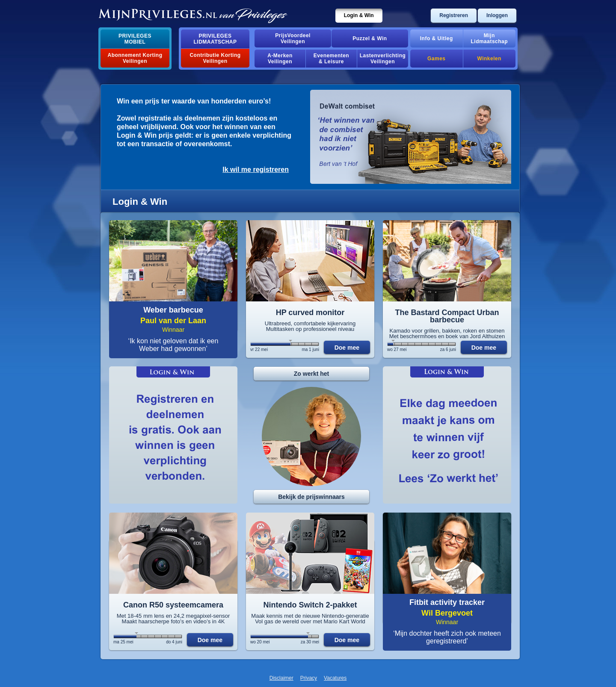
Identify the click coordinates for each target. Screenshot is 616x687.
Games (436, 59)
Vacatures (335, 678)
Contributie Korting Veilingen (215, 58)
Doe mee (347, 348)
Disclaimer (281, 678)
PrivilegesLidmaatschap (215, 39)
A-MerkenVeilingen (280, 59)
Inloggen (497, 15)
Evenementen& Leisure (331, 59)
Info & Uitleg (437, 38)
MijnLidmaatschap (489, 38)
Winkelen (489, 59)
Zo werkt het (311, 374)
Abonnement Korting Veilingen (135, 58)
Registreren (454, 15)
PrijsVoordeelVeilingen (293, 38)
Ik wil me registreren (256, 170)
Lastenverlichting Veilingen (383, 59)
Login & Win (359, 15)
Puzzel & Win (370, 38)
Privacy (309, 678)
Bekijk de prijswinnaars (311, 497)
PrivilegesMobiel (135, 39)
